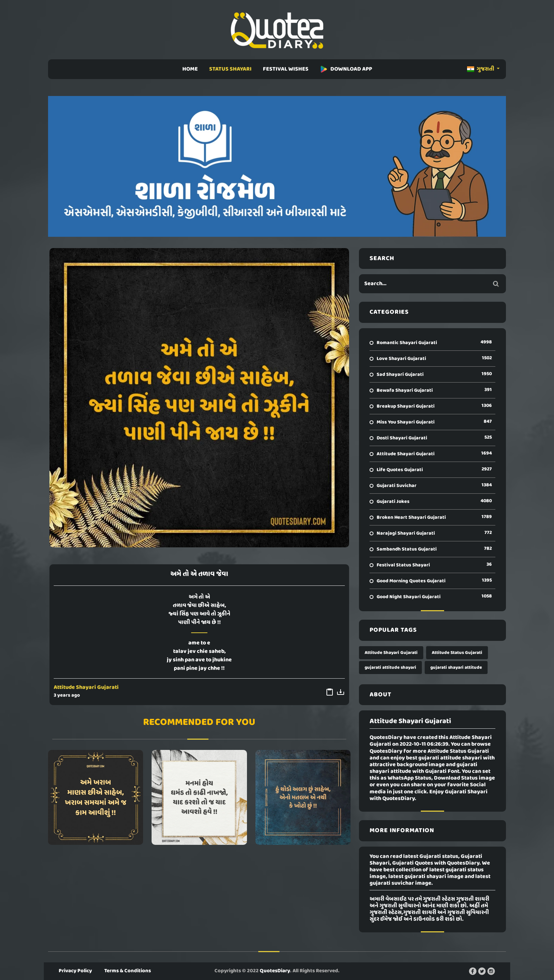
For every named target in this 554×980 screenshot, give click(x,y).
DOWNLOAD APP (346, 69)
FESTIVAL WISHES (286, 69)
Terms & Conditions (128, 971)
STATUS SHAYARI (230, 69)
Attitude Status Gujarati (457, 653)
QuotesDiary (275, 971)
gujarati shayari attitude (456, 668)
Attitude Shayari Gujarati (86, 687)
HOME (190, 69)
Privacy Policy (75, 971)
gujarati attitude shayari (390, 668)
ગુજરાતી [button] (481, 69)
